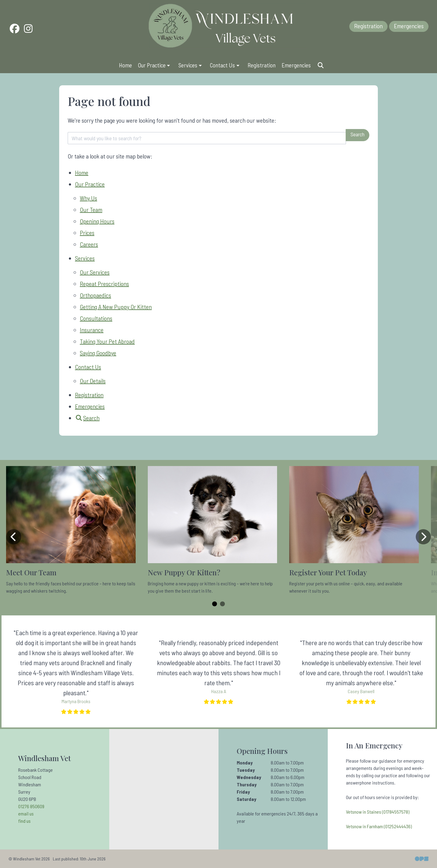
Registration (368, 26)
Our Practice (90, 184)
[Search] (320, 65)
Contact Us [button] (225, 65)
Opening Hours (97, 221)
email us (26, 814)
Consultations (96, 318)
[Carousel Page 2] (222, 604)
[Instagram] (28, 30)
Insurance (92, 330)
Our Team (91, 209)
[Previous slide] (14, 537)
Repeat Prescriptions (104, 284)
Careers (89, 244)
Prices (87, 233)
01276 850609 (31, 806)
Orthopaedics (95, 295)
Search (357, 134)
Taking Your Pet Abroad (107, 341)
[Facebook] (15, 30)
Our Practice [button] (155, 65)
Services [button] (191, 65)
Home (125, 65)
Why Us (88, 198)
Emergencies (409, 26)
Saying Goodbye (98, 353)
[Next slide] (423, 537)
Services (85, 258)
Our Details (93, 381)
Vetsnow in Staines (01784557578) (378, 812)
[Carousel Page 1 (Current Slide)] (215, 604)
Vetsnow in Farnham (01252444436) (379, 826)
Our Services (95, 272)
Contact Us (88, 367)
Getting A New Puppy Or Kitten (116, 307)
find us (24, 821)
